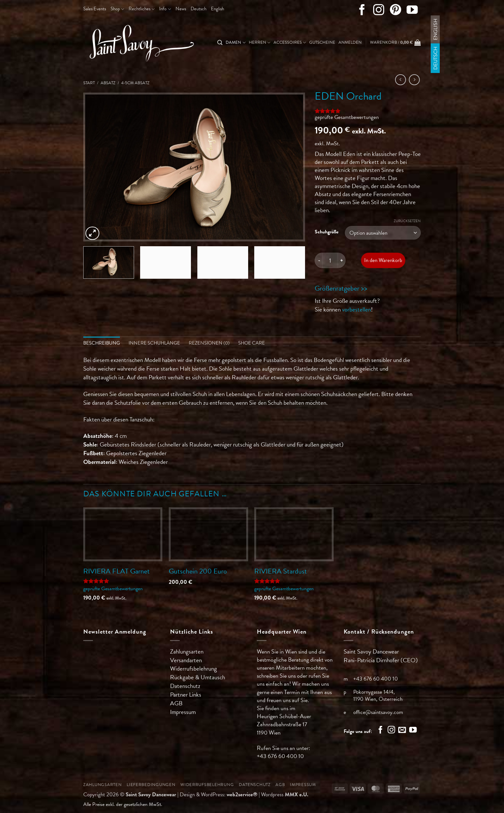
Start (89, 83)
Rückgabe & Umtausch (198, 677)
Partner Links (186, 695)
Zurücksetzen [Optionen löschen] (407, 221)
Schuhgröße (327, 232)
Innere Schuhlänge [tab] (154, 343)
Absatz (108, 83)
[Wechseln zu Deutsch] (435, 58)
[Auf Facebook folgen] (362, 11)
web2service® (242, 795)
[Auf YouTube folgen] (412, 11)
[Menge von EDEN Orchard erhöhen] (342, 260)
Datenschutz (185, 686)
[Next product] (401, 80)
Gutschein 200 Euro (198, 571)
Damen (235, 42)
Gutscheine (322, 42)
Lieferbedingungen (151, 785)
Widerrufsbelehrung (194, 669)
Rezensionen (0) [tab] (209, 343)
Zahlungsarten (187, 651)
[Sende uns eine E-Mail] (402, 731)
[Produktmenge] (330, 260)
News (181, 9)
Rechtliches (142, 9)
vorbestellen (356, 309)
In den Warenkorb (383, 260)
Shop (117, 9)
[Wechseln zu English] (217, 9)
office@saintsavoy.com (378, 712)
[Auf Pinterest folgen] (396, 11)
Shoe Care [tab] (252, 343)
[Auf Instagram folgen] (379, 11)
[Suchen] (220, 43)
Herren (260, 42)
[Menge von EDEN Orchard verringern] (319, 260)
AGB (176, 703)
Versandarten (186, 660)
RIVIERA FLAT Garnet (117, 571)
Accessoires (290, 42)
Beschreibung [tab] (102, 343)
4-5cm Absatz (135, 83)
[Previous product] (414, 80)
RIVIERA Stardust (281, 571)
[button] (350, 42)
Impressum (183, 712)
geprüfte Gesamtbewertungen (347, 117)
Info (165, 9)
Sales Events (95, 9)
